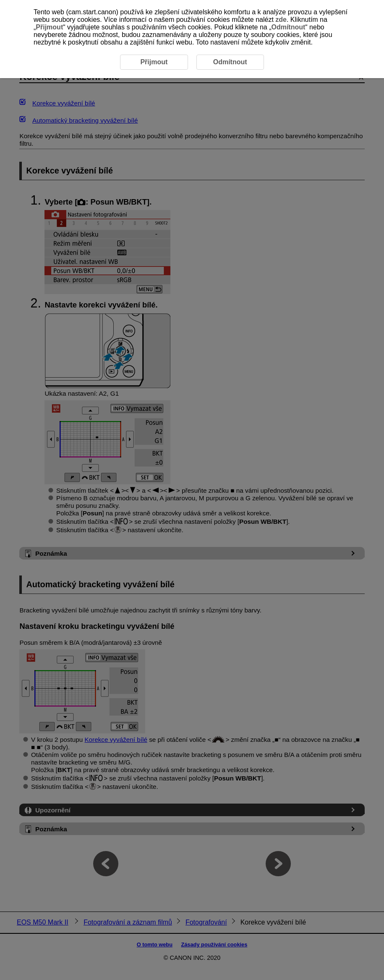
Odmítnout (288, 27)
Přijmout (49, 27)
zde (281, 20)
